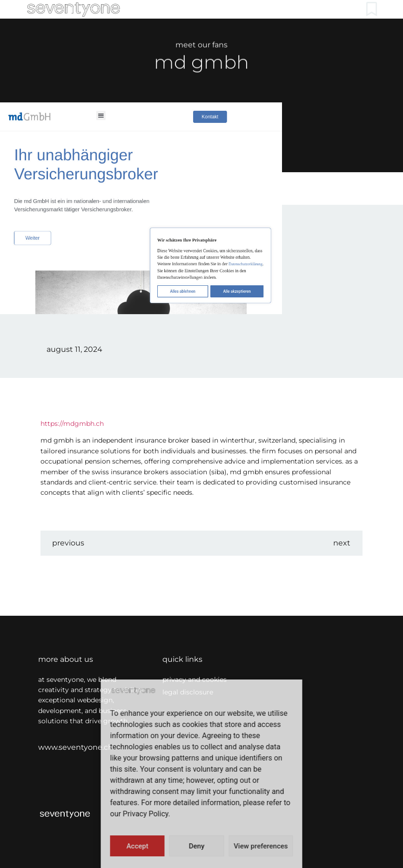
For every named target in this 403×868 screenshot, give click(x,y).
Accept (138, 846)
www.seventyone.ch (76, 747)
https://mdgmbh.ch (72, 424)
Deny (197, 846)
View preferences (261, 846)
